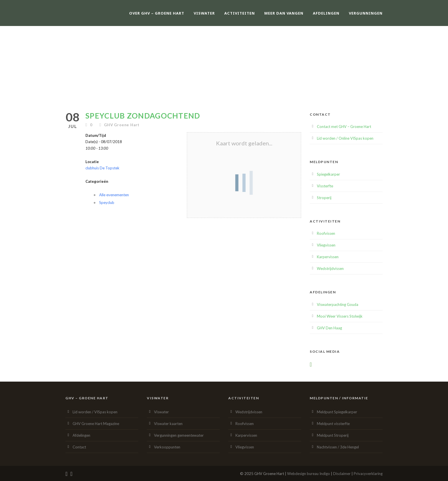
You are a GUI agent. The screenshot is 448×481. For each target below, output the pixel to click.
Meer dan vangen (284, 13)
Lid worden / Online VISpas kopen (345, 138)
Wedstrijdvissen (330, 268)
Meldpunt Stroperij (333, 435)
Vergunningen (366, 13)
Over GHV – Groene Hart (157, 13)
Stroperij (324, 198)
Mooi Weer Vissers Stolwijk (340, 316)
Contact (79, 447)
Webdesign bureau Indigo (309, 474)
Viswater (204, 13)
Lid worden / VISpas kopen (95, 412)
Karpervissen (328, 257)
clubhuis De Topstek (102, 168)
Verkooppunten (167, 447)
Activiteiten (240, 13)
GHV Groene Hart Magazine (96, 424)
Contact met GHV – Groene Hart (344, 127)
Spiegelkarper (328, 174)
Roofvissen (326, 233)
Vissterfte (325, 186)
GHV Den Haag (329, 328)
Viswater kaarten (168, 424)
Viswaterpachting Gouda (338, 304)
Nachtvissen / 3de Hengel (338, 447)
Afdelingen (326, 13)
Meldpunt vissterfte (333, 424)
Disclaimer (342, 474)
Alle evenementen (114, 195)
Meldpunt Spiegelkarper (337, 412)
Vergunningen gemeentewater (179, 435)
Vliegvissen (326, 245)
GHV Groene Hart (122, 125)
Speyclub (107, 203)
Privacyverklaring (368, 474)
